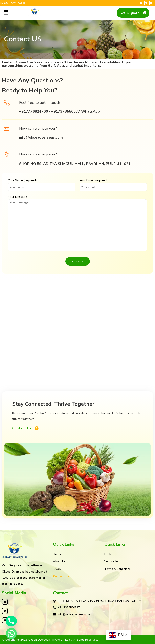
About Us (59, 561)
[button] (6, 13)
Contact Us (61, 576)
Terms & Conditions (117, 569)
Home (57, 554)
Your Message (77, 197)
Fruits (108, 554)
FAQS (57, 569)
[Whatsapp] (11, 633)
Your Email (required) (113, 180)
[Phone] (11, 621)
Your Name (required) (42, 180)
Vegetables (112, 561)
